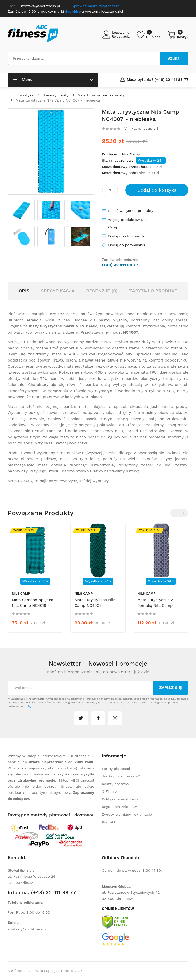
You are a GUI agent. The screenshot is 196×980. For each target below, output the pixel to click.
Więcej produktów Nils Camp (128, 223)
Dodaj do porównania (127, 245)
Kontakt (109, 822)
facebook (98, 718)
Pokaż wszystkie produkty (131, 211)
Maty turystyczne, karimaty (101, 95)
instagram (115, 718)
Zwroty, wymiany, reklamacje (127, 814)
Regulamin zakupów (119, 807)
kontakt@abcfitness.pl (27, 929)
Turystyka (25, 95)
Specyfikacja (58, 291)
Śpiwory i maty (56, 95)
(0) (125, 129)
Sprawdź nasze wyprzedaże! (96, 6)
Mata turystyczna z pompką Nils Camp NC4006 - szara (155, 606)
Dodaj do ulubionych (126, 236)
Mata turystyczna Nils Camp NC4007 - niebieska (58, 100)
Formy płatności (116, 769)
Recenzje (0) (102, 291)
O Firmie (109, 791)
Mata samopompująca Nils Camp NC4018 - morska (32, 606)
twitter (81, 718)
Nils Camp (131, 154)
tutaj (28, 706)
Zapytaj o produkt (153, 291)
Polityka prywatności (120, 799)
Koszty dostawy (115, 784)
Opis (24, 291)
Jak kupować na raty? (121, 776)
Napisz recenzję (143, 129)
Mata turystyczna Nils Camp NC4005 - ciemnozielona (95, 606)
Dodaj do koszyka (157, 190)
